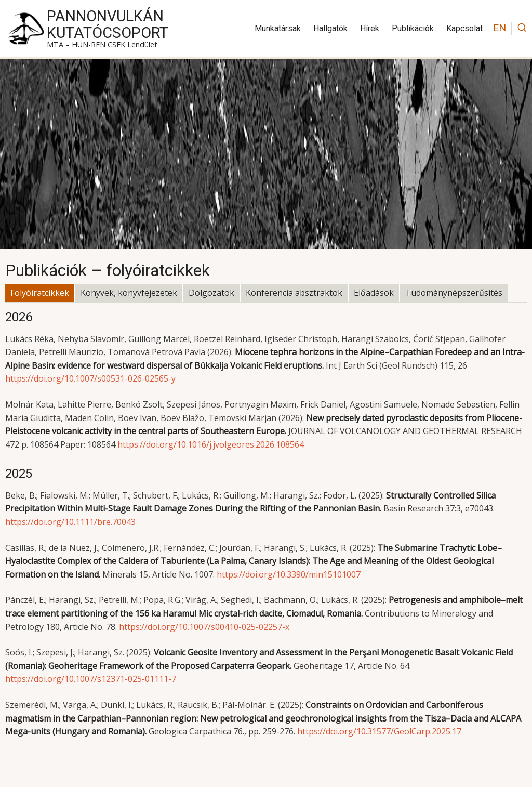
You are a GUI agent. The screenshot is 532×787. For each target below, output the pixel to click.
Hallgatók (330, 28)
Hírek (370, 28)
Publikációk (413, 28)
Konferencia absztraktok (294, 293)
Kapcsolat (464, 28)
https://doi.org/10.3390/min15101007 (289, 574)
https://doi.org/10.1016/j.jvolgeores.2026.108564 (211, 444)
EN (500, 28)
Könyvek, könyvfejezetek (129, 293)
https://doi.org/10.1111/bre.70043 (70, 522)
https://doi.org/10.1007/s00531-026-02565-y (90, 378)
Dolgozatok (211, 293)
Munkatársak (278, 28)
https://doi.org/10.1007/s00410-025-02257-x (204, 627)
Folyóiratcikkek (40, 293)
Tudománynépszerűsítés (454, 293)
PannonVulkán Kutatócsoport (108, 24)
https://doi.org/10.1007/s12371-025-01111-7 (91, 679)
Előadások (374, 293)
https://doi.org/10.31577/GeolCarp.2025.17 (379, 731)
